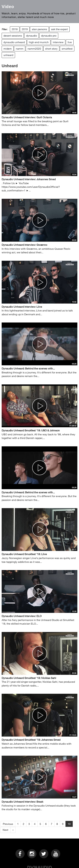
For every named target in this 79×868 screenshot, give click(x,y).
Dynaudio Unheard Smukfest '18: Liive (24, 554)
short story (51, 49)
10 (69, 824)
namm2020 (34, 49)
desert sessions (13, 35)
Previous (8, 824)
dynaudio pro (49, 35)
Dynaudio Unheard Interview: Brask (22, 802)
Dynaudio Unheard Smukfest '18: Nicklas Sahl (29, 678)
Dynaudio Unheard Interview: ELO (22, 616)
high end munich (39, 42)
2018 (15, 29)
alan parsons (39, 29)
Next (5, 830)
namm (20, 49)
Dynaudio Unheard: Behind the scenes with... (28, 368)
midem (8, 49)
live (70, 42)
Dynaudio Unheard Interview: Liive (22, 307)
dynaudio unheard (14, 42)
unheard (8, 55)
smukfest (67, 49)
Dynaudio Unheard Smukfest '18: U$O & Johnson (31, 430)
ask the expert (59, 29)
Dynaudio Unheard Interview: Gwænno (24, 245)
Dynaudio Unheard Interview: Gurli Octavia (27, 117)
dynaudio (32, 35)
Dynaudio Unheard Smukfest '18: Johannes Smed (31, 740)
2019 (25, 29)
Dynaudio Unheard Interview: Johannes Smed (29, 179)
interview (58, 42)
